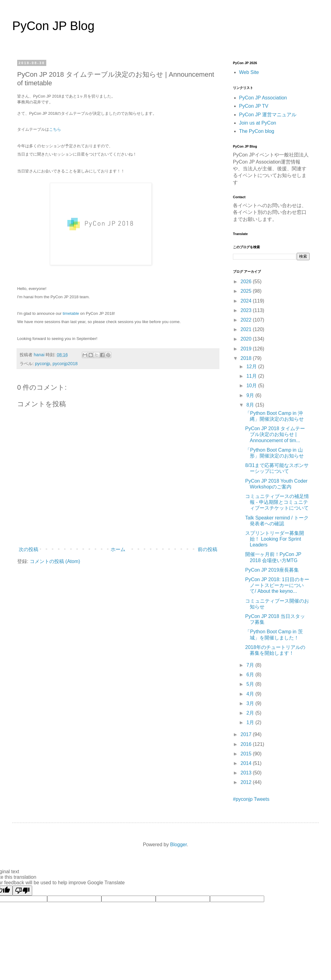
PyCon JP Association (263, 98)
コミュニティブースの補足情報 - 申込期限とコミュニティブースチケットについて (277, 502)
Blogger (178, 845)
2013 (247, 773)
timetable (71, 313)
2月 (251, 713)
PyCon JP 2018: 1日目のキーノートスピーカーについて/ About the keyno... (277, 585)
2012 (247, 782)
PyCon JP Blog (53, 26)
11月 (252, 376)
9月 (251, 395)
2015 (247, 754)
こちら (55, 129)
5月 (251, 684)
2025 (247, 291)
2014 (247, 763)
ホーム (118, 549)
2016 (247, 744)
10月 (252, 386)
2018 (247, 358)
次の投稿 (29, 549)
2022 (247, 320)
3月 (251, 703)
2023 (247, 310)
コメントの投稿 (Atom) (55, 561)
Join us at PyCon (258, 123)
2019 (247, 349)
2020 (247, 339)
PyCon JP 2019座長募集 (272, 570)
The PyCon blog (257, 131)
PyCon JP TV (254, 106)
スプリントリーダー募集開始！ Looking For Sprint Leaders (275, 539)
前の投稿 (207, 549)
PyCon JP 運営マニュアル (268, 115)
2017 (247, 734)
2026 (247, 282)
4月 (251, 694)
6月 (251, 675)
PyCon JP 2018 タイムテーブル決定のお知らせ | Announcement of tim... (275, 434)
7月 (251, 665)
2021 (247, 329)
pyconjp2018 (65, 364)
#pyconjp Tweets (251, 799)
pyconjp (43, 364)
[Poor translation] (22, 891)
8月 (251, 405)
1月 (251, 722)
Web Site (249, 72)
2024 (247, 301)
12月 (252, 367)
